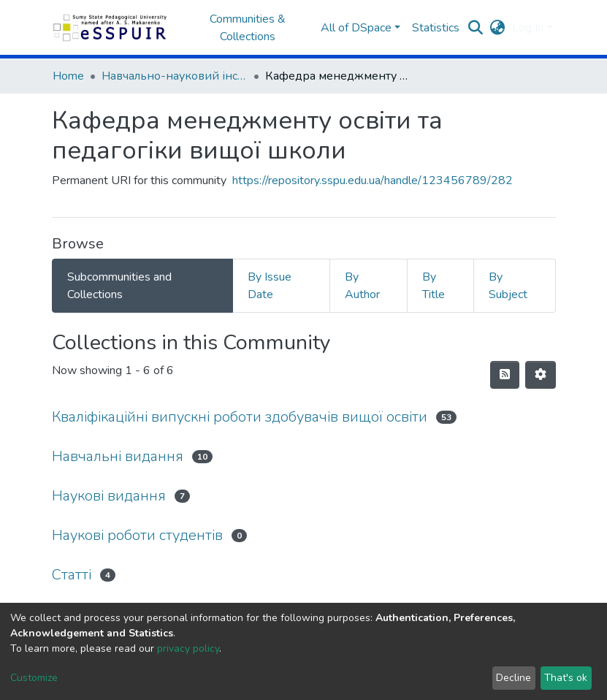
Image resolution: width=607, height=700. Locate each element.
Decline (514, 678)
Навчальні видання (118, 456)
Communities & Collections (248, 28)
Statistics (436, 28)
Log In (528, 28)
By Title (434, 286)
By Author (362, 286)
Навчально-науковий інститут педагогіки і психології (175, 76)
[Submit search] (475, 28)
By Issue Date (270, 286)
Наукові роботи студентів (137, 535)
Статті (72, 575)
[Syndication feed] (505, 375)
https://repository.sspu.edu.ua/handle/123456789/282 (373, 180)
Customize (34, 678)
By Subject (508, 286)
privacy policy (188, 648)
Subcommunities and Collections (119, 286)
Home (68, 76)
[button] (497, 28)
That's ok (566, 678)
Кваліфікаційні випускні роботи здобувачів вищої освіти (240, 417)
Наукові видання (109, 496)
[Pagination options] (541, 375)
